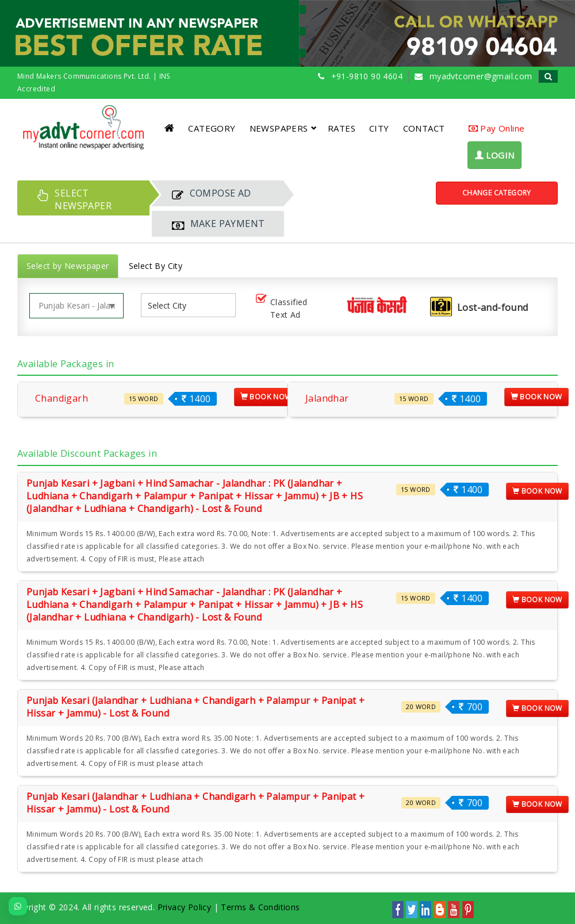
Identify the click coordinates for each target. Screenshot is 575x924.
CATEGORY (212, 128)
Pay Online (497, 128)
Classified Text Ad (281, 308)
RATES (342, 128)
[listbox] (171, 305)
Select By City (156, 266)
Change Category (497, 193)
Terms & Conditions (260, 907)
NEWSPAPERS (283, 128)
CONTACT (424, 128)
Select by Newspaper (68, 266)
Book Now (266, 396)
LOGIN (495, 155)
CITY (379, 128)
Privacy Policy (185, 907)
